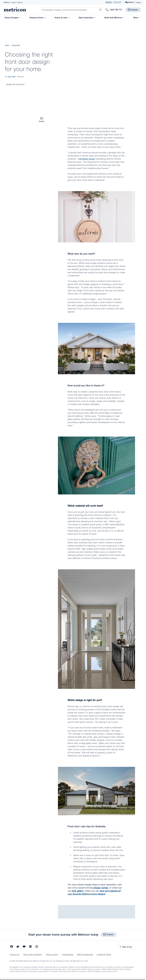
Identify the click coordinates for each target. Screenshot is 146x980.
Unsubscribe (68, 911)
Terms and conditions (33, 911)
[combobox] (72, 950)
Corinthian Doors (87, 116)
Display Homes (38, 18)
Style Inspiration (87, 18)
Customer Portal (104, 911)
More (137, 18)
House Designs (13, 18)
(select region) (17, 2)
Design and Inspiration (15, 63)
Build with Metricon (114, 18)
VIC (2, 954)
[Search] (100, 10)
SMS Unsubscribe (85, 911)
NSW (8, 954)
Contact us (15, 911)
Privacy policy (52, 911)
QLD (14, 954)
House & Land (62, 18)
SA (19, 954)
